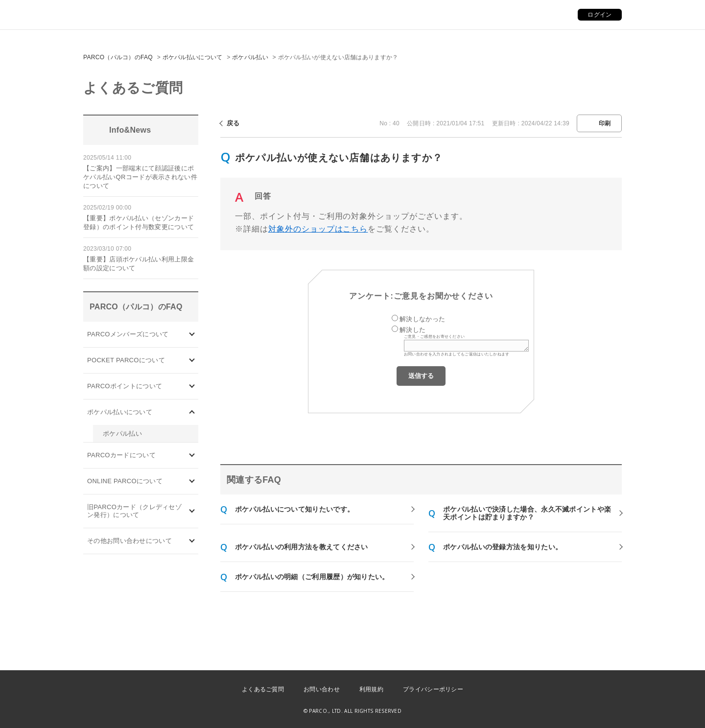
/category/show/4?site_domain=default (192, 360)
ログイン (599, 15)
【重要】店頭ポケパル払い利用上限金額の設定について (139, 264)
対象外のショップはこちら (318, 229)
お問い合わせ (322, 689)
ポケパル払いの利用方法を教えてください (302, 547)
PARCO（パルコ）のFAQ (118, 57)
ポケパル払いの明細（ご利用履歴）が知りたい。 (312, 577)
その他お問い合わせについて (129, 541)
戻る (233, 123)
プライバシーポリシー (433, 689)
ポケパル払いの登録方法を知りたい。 (503, 547)
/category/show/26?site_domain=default (192, 412)
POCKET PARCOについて (126, 360)
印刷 (605, 123)
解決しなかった (422, 319)
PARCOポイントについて (125, 386)
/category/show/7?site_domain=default (192, 511)
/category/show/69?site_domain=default (192, 481)
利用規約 (371, 689)
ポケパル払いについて (193, 57)
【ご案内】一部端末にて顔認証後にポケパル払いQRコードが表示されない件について (140, 177)
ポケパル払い (250, 57)
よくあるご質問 (263, 689)
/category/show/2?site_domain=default (192, 386)
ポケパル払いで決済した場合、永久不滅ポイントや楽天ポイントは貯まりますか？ (527, 513)
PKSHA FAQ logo (651, 712)
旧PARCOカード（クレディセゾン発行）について (134, 511)
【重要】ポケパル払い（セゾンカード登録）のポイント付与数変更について (139, 223)
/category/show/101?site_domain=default (192, 456)
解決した (412, 330)
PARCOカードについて (121, 455)
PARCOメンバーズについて (128, 334)
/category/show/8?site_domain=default (192, 541)
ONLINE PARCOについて (125, 481)
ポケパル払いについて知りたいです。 (294, 509)
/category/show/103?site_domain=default (192, 334)
